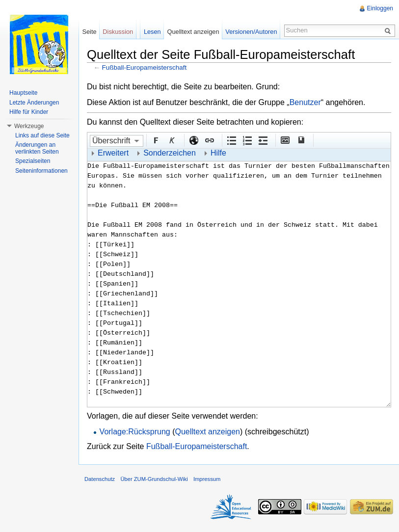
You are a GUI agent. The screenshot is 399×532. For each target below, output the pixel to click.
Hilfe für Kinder (29, 112)
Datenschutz (100, 479)
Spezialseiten (33, 161)
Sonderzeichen (170, 153)
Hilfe (218, 153)
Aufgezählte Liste (231, 140)
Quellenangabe (300, 140)
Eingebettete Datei (285, 140)
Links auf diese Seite (42, 135)
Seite (89, 32)
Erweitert (113, 153)
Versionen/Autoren (251, 32)
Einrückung (263, 140)
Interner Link (209, 140)
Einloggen (380, 8)
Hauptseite (23, 93)
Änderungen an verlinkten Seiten (37, 148)
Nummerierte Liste (247, 140)
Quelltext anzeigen (207, 432)
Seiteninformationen (41, 171)
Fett (156, 140)
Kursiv (171, 140)
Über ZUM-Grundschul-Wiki (154, 479)
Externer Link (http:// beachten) (193, 140)
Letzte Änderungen (34, 103)
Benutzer (305, 102)
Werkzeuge (29, 126)
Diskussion (118, 32)
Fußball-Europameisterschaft (145, 67)
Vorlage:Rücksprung (135, 432)
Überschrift (111, 141)
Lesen (152, 32)
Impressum (207, 479)
